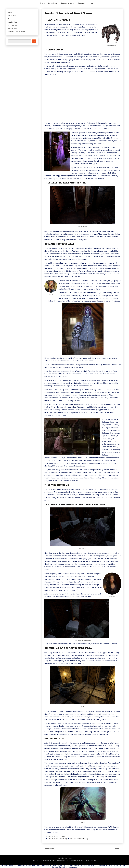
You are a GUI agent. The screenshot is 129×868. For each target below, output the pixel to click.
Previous (50, 849)
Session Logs (63, 839)
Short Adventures (67, 3)
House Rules (12, 16)
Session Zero (12, 19)
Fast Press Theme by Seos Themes (82, 860)
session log (84, 839)
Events (10, 13)
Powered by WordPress (64, 858)
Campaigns (52, 3)
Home (43, 3)
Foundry (81, 3)
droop (63, 837)
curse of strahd (75, 839)
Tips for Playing (13, 22)
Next (117, 849)
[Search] (34, 41)
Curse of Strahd (53, 839)
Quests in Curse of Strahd (17, 32)
